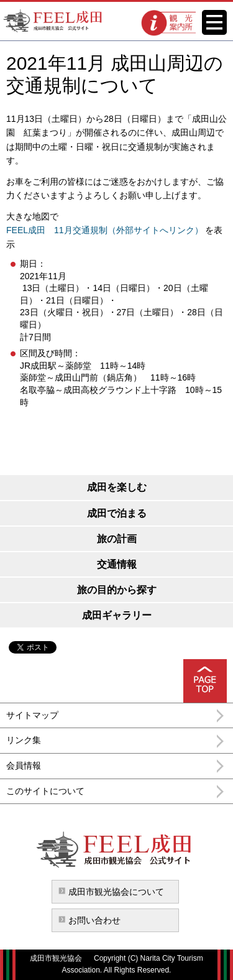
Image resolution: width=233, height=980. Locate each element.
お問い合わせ (94, 920)
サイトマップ (32, 715)
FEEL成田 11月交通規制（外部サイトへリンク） (105, 230)
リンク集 (24, 740)
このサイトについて (45, 791)
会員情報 (24, 765)
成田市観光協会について (116, 892)
